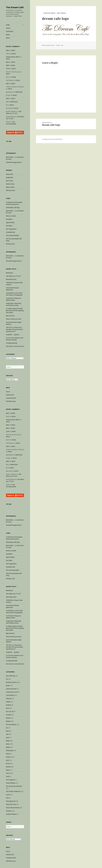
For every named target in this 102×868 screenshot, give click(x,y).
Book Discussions (12, 682)
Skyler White (10, 187)
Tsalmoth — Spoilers (13, 335)
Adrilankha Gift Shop (13, 207)
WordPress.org (11, 401)
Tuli (7, 798)
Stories (8, 28)
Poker (8, 754)
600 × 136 (60, 45)
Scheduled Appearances (14, 162)
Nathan (8, 747)
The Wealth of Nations (13, 791)
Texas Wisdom (11, 783)
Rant (7, 760)
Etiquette (9, 698)
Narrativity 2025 (11, 279)
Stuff (8, 776)
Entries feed (10, 395)
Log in (8, 392)
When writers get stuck (14, 319)
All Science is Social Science (15, 346)
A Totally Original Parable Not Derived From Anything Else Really (15, 311)
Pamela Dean (10, 184)
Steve (8, 773)
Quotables (9, 219)
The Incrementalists (13, 235)
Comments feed (11, 398)
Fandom (9, 705)
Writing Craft (10, 244)
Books (8, 25)
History (8, 721)
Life (7, 734)
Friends (8, 715)
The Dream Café (15, 7)
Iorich (16, 108)
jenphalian (10, 177)
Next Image (61, 13)
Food (7, 708)
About (8, 38)
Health (8, 718)
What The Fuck (11, 804)
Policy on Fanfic (11, 216)
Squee (8, 770)
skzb (7, 50)
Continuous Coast (12, 692)
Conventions (10, 695)
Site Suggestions (11, 229)
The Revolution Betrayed (14, 786)
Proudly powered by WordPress (52, 139)
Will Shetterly (11, 190)
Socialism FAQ (10, 232)
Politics (8, 757)
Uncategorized (11, 801)
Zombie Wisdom (11, 814)
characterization (11, 689)
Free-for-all (10, 711)
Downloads (10, 31)
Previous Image (49, 13)
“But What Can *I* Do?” (14, 276)
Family (8, 702)
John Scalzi (10, 181)
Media (8, 741)
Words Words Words (13, 808)
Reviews (9, 767)
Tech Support (10, 780)
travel (8, 795)
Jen (7, 728)
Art (7, 679)
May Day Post (10, 316)
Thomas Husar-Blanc (13, 57)
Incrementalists (11, 724)
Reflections (19, 92)
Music (8, 35)
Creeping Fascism (12, 343)
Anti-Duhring (10, 676)
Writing (9, 811)
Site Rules (9, 226)
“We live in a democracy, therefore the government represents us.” (14, 329)
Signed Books (10, 222)
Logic (8, 737)
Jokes (8, 731)
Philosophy (10, 750)
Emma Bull (9, 174)
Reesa (8, 763)
